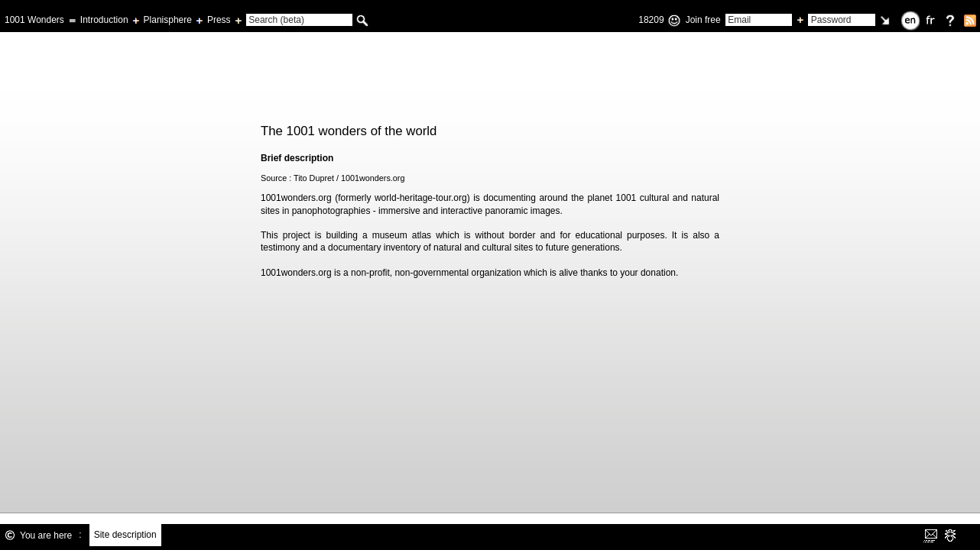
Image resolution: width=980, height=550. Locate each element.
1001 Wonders (34, 20)
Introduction (104, 20)
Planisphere (168, 20)
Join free (703, 20)
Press (219, 20)
